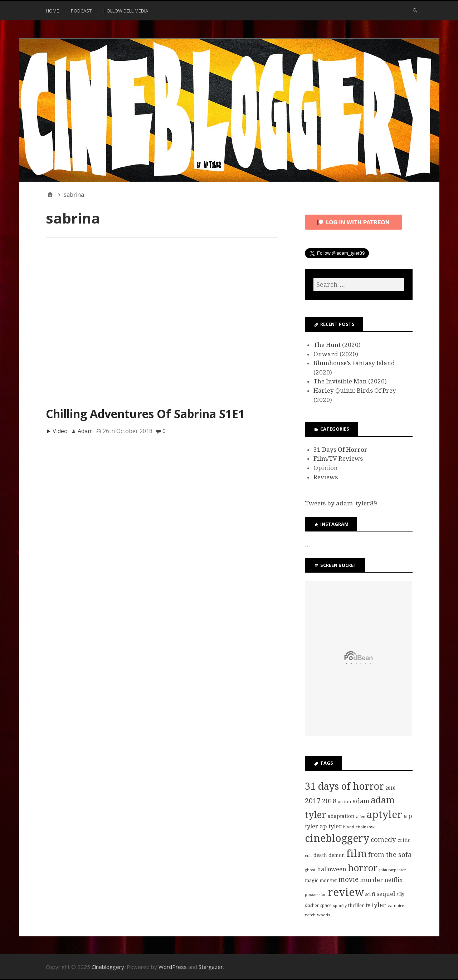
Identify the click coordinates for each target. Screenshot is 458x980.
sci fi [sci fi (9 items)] (370, 894)
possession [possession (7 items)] (316, 895)
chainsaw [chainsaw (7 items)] (365, 827)
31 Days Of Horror (340, 450)
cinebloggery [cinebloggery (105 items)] (337, 839)
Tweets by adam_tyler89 (341, 503)
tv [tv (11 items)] (368, 905)
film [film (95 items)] (357, 854)
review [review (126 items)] (346, 892)
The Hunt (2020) (337, 345)
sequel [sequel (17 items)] (386, 894)
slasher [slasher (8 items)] (312, 906)
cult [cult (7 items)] (308, 856)
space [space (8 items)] (326, 906)
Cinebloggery (108, 967)
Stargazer (211, 967)
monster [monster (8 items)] (328, 881)
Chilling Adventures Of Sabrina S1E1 (145, 414)
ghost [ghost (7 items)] (310, 870)
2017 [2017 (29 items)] (313, 801)
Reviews (326, 477)
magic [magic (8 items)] (311, 881)
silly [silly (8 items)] (400, 895)
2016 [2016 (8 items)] (390, 788)
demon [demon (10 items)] (337, 855)
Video (60, 431)
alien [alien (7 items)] (361, 817)
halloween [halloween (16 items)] (332, 869)
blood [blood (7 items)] (349, 827)
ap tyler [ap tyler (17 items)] (331, 826)
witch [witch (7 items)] (310, 915)
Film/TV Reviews (338, 459)
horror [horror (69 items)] (363, 868)
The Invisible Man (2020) (350, 381)
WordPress (173, 967)
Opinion (326, 468)
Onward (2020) (336, 354)
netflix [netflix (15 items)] (394, 880)
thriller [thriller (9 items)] (356, 905)
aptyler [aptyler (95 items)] (384, 815)
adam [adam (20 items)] (361, 801)
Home (52, 11)
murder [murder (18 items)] (372, 880)
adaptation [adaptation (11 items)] (341, 816)
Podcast (81, 11)
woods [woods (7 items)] (324, 915)
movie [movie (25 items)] (349, 880)
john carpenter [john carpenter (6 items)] (393, 870)
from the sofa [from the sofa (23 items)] (390, 855)
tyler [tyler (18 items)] (379, 905)
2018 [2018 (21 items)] (329, 801)
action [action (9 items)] (344, 802)
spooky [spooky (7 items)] (340, 906)
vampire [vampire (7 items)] (396, 906)
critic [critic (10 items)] (404, 840)
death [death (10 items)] (320, 855)
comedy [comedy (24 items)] (383, 840)
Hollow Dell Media (126, 11)
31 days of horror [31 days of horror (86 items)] (344, 786)
